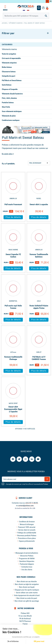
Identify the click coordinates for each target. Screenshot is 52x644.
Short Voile (6, 107)
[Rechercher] (26, 16)
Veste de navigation (9, 54)
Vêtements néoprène (9, 63)
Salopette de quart (9, 76)
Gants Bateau (7, 85)
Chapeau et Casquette (10, 89)
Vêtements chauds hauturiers (12, 94)
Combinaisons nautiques (11, 120)
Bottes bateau (7, 67)
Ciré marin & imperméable (11, 58)
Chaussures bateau (9, 72)
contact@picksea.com (26, 505)
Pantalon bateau (8, 102)
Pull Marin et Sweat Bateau (12, 80)
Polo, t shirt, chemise (9, 98)
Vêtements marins (9, 49)
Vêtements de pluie (9, 116)
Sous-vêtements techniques (12, 111)
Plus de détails (13, 217)
